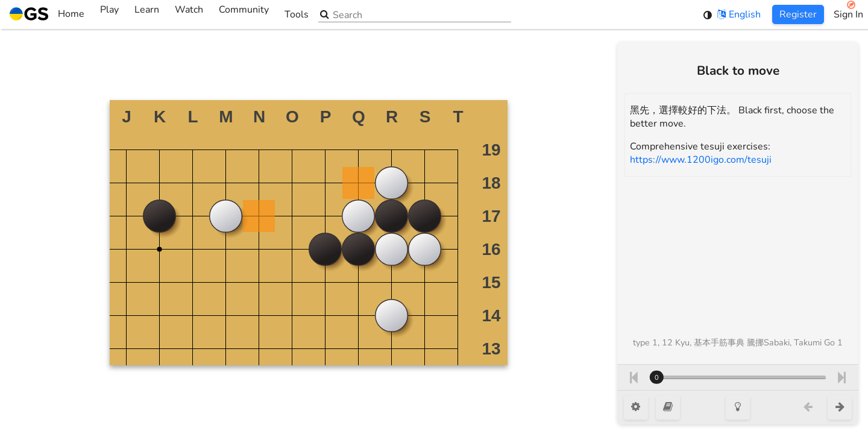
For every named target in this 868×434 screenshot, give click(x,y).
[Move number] (738, 377)
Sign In (848, 14)
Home (47, 14)
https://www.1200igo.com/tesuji (701, 160)
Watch (189, 14)
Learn (147, 14)
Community (244, 14)
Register (798, 14)
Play (109, 14)
